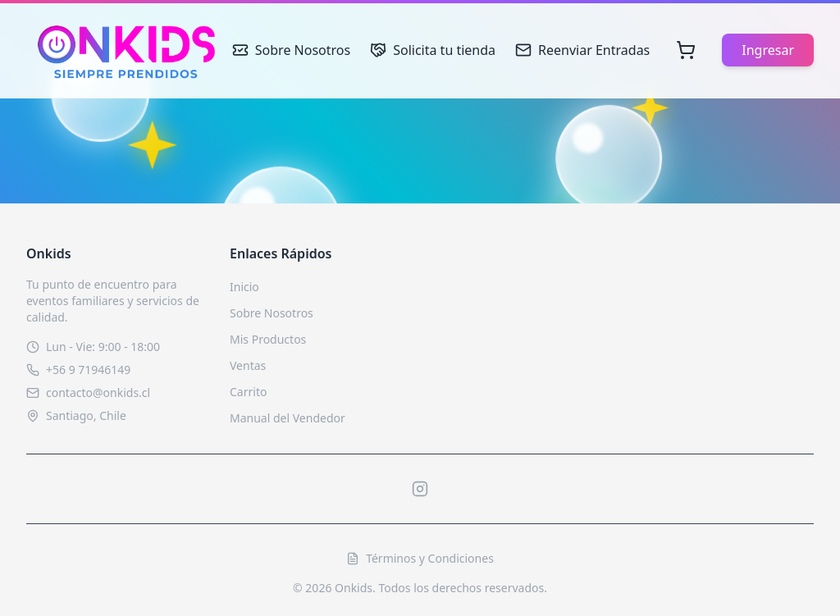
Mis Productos (268, 339)
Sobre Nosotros (291, 50)
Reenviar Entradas (582, 50)
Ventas (248, 365)
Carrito (248, 392)
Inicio (244, 287)
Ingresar (768, 50)
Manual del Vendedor (288, 418)
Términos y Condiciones (420, 558)
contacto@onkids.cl (98, 392)
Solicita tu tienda (433, 50)
